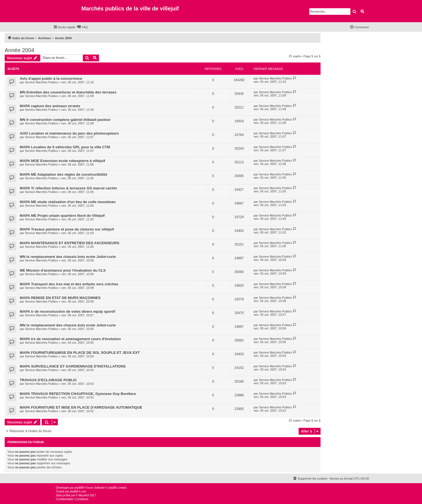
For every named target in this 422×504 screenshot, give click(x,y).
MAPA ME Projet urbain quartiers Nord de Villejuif (62, 216)
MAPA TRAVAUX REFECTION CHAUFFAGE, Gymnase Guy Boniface (78, 394)
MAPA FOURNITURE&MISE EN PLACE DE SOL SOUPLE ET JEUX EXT (80, 353)
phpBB (78, 488)
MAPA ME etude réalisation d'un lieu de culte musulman (68, 202)
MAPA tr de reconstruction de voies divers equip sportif (67, 311)
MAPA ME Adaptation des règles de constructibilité (63, 174)
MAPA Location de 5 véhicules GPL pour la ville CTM (65, 147)
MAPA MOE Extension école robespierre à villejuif (62, 161)
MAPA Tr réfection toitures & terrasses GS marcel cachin (68, 188)
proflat (67, 495)
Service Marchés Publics (41, 82)
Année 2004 (19, 50)
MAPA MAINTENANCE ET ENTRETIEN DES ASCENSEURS (70, 243)
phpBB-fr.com (78, 492)
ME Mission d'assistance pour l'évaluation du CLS (63, 270)
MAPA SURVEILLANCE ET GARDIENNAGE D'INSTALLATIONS (73, 366)
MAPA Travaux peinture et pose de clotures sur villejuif (67, 229)
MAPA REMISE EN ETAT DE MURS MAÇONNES (60, 298)
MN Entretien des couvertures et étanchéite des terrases (68, 92)
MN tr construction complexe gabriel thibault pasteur (65, 120)
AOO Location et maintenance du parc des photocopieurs (69, 133)
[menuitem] (82, 27)
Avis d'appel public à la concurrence (51, 79)
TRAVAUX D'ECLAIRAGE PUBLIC (48, 380)
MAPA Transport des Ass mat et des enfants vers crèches (69, 284)
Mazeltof (84, 495)
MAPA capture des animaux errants (50, 106)
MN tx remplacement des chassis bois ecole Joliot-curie (68, 257)
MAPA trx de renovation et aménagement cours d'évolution (70, 339)
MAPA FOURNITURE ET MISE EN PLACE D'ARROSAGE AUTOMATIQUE (81, 407)
